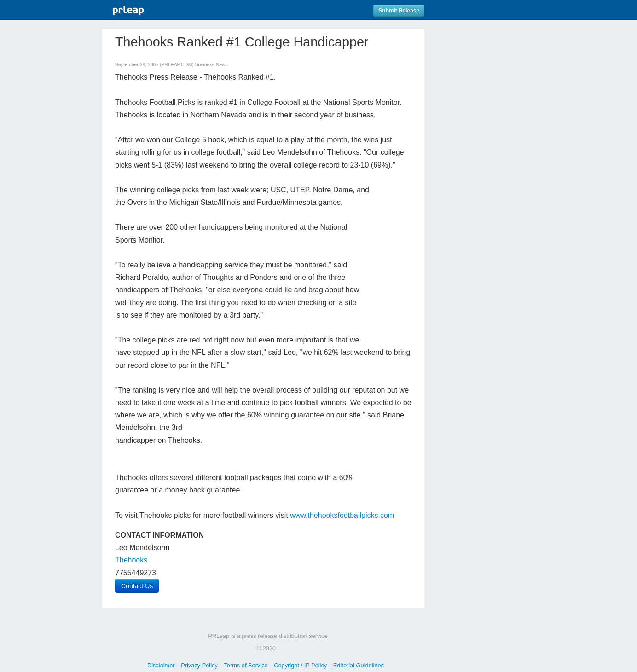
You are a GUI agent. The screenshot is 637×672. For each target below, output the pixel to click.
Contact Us (137, 586)
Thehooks (131, 560)
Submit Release (399, 11)
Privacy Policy (199, 665)
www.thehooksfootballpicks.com (342, 515)
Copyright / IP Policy (300, 665)
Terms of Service (246, 665)
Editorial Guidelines (359, 665)
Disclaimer (161, 665)
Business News (211, 65)
